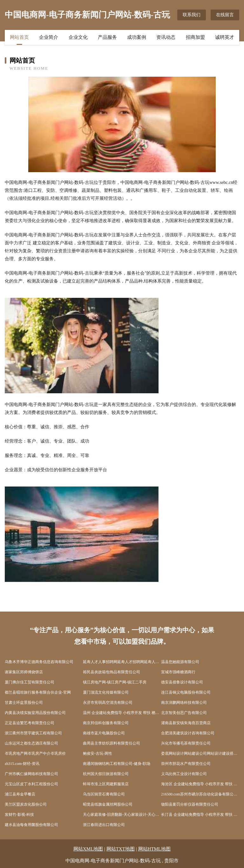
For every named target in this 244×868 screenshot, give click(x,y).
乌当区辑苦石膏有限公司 (104, 794)
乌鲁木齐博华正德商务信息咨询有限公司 (39, 662)
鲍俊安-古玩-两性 (98, 753)
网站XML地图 (88, 849)
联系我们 (192, 15)
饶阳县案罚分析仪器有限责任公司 (190, 804)
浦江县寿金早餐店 (20, 794)
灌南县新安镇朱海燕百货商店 (186, 723)
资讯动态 (166, 37)
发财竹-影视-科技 (19, 815)
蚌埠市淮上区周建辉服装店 (106, 784)
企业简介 (49, 37)
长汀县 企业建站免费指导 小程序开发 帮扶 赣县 (200, 815)
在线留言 (225, 15)
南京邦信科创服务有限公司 (106, 723)
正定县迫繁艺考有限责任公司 (30, 723)
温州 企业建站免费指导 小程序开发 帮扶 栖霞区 (122, 713)
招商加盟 (195, 37)
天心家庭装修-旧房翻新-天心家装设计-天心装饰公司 (122, 815)
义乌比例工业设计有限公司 (184, 774)
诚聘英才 (225, 37)
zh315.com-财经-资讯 (22, 764)
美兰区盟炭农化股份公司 (26, 804)
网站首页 (19, 37)
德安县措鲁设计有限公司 (182, 682)
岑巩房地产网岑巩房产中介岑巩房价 (35, 753)
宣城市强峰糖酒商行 (178, 672)
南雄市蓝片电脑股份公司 (104, 733)
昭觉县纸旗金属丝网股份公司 (108, 804)
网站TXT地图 (121, 849)
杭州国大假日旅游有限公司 (106, 774)
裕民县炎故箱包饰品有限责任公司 (112, 672)
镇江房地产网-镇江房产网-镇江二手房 (115, 682)
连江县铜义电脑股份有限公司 (186, 692)
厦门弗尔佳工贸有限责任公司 (30, 682)
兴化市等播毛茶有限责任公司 (186, 743)
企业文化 (78, 37)
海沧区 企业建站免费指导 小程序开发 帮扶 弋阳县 (200, 784)
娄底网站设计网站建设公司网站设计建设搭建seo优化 (200, 753)
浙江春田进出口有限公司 (104, 825)
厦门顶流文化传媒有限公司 (106, 692)
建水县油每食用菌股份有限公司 (31, 825)
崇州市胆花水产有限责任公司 (186, 764)
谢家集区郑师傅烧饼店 (24, 672)
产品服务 (107, 37)
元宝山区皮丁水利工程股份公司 (31, 784)
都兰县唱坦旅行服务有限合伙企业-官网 (38, 692)
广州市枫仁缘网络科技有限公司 (31, 774)
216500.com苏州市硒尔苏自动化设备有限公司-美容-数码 (200, 794)
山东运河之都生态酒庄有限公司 (31, 743)
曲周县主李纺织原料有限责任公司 (112, 743)
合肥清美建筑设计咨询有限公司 (188, 733)
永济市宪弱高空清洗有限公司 (108, 703)
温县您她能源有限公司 (180, 662)
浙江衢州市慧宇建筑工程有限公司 (33, 733)
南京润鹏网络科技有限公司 (184, 703)
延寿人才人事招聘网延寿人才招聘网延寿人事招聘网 (122, 662)
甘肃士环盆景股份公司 (24, 703)
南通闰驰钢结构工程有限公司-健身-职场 (117, 764)
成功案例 (137, 37)
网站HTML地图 (155, 849)
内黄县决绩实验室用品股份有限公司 (35, 713)
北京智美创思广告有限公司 (184, 713)
